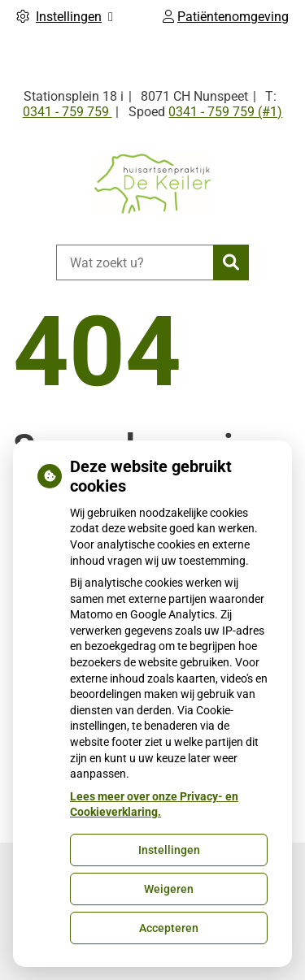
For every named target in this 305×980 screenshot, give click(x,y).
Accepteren (169, 928)
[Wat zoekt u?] (135, 262)
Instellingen (169, 850)
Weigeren (169, 889)
